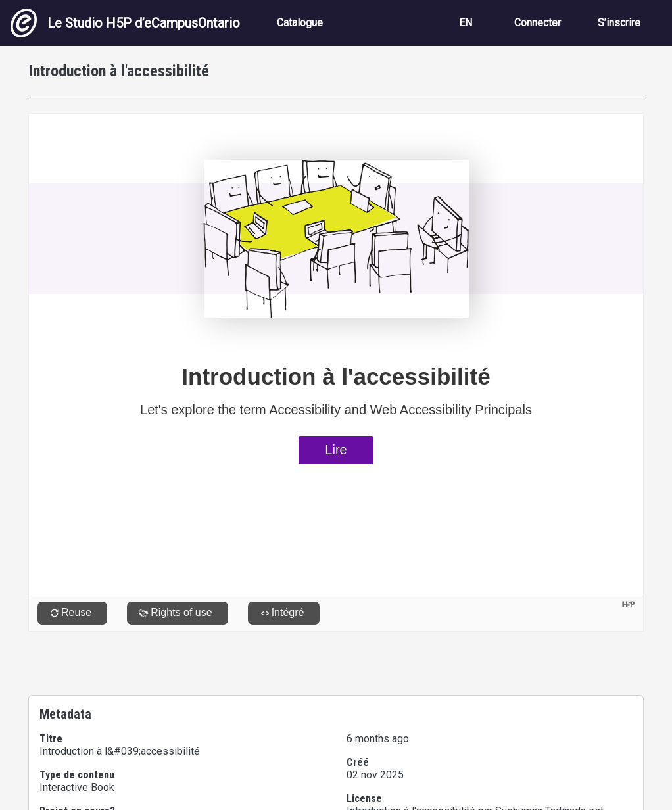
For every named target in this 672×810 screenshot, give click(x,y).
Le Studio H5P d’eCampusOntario (125, 23)
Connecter (538, 23)
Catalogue (300, 23)
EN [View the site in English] (466, 23)
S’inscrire (619, 23)
